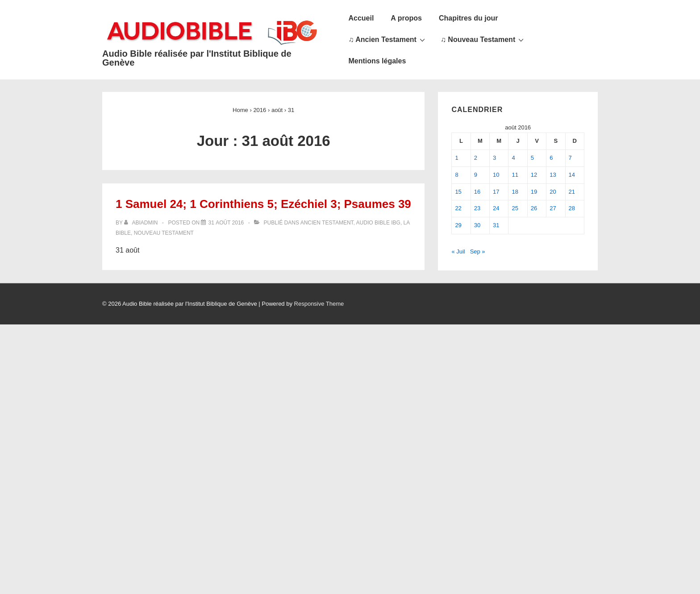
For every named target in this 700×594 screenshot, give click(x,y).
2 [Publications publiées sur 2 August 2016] (476, 158)
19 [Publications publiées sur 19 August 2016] (534, 192)
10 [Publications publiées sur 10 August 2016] (496, 175)
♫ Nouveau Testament (483, 39)
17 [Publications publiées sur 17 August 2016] (496, 192)
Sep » (478, 251)
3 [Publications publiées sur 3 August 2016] (494, 158)
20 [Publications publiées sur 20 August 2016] (553, 192)
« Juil (458, 251)
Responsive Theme (319, 304)
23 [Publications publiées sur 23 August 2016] (477, 208)
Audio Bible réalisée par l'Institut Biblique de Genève (197, 58)
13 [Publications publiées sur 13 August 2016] (553, 175)
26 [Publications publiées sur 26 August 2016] (534, 208)
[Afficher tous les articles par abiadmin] (142, 223)
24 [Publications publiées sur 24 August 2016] (496, 208)
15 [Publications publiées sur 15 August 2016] (458, 192)
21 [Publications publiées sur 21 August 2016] (572, 192)
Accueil (361, 18)
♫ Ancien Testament (387, 39)
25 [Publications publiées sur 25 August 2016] (515, 208)
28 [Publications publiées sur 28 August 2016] (572, 208)
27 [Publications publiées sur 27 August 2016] (553, 208)
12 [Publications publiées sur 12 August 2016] (534, 175)
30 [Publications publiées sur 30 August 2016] (477, 225)
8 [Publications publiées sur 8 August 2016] (456, 175)
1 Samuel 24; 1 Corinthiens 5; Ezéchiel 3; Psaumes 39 (263, 204)
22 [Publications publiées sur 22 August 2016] (458, 208)
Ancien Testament (327, 223)
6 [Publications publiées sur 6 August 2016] (551, 158)
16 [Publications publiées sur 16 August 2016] (477, 192)
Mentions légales (377, 61)
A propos (406, 18)
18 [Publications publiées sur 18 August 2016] (515, 192)
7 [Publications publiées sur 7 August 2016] (570, 158)
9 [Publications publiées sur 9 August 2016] (476, 175)
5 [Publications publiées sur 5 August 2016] (532, 158)
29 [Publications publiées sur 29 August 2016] (458, 225)
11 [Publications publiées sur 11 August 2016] (515, 175)
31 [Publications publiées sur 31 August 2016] (496, 225)
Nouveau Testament (164, 233)
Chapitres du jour (468, 18)
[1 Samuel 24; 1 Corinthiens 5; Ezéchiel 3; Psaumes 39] (226, 223)
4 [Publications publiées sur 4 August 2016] (513, 158)
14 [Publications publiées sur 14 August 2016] (572, 175)
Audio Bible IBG (378, 223)
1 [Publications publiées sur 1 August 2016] (456, 158)
